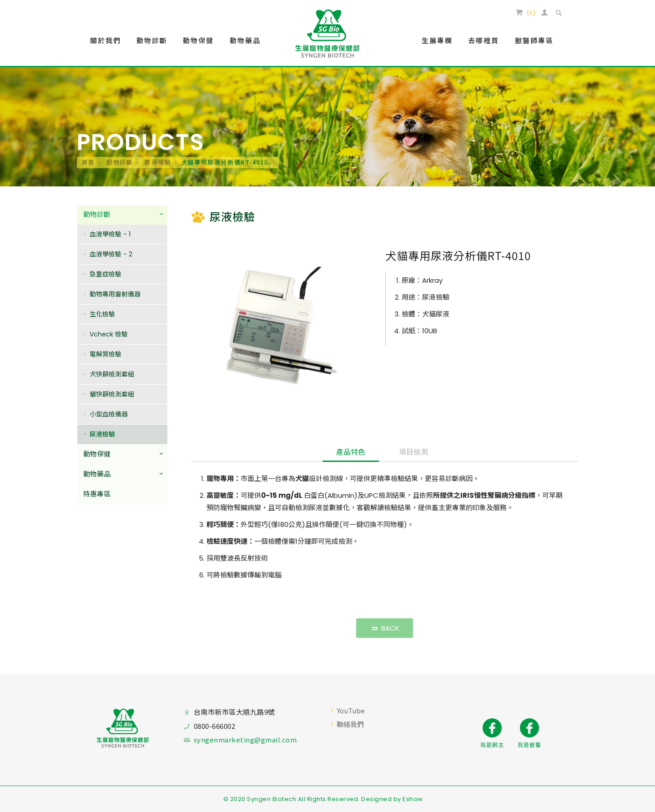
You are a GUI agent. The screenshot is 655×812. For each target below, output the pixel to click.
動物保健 (97, 454)
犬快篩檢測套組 (112, 374)
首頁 (88, 162)
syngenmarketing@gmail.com (245, 739)
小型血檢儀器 (109, 414)
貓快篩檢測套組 (112, 394)
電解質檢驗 (106, 354)
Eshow (413, 799)
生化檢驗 (102, 314)
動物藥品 (97, 474)
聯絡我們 (350, 724)
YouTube (351, 710)
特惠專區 (97, 494)
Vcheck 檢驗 (109, 334)
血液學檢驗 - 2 (111, 254)
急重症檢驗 (106, 274)
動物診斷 (118, 162)
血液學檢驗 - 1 (110, 234)
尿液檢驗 (157, 162)
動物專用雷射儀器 (115, 294)
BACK (385, 628)
